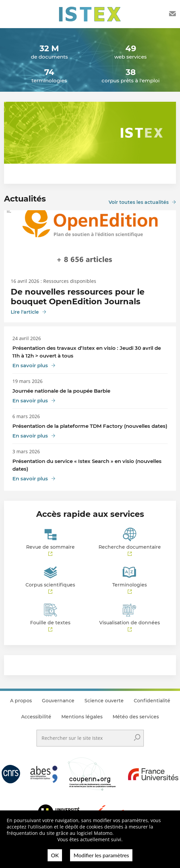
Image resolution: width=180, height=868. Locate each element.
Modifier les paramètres (101, 855)
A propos (21, 701)
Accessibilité (36, 717)
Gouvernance (58, 701)
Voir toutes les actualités (139, 202)
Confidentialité (152, 701)
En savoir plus (30, 365)
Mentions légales (82, 717)
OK (55, 855)
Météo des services (136, 717)
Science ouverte (104, 701)
